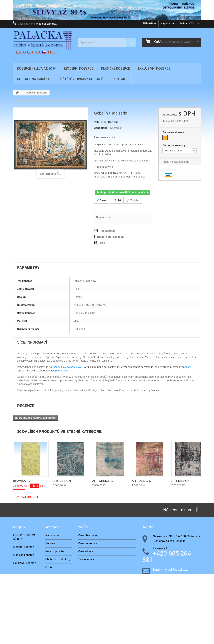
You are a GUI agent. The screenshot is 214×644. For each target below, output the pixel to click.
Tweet (101, 200)
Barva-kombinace (174, 132)
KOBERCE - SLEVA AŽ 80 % (36, 68)
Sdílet (117, 200)
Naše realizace (55, 583)
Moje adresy (85, 551)
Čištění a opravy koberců (82, 79)
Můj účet (83, 527)
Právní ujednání (55, 551)
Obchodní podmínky (58, 559)
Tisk (102, 243)
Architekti (51, 591)
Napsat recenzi (105, 217)
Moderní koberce (78, 68)
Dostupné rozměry (174, 145)
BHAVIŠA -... (21, 481)
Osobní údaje (86, 559)
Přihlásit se (149, 23)
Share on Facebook (110, 237)
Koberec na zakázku (34, 79)
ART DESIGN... (63, 481)
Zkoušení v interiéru (58, 599)
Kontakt (120, 79)
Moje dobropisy (87, 543)
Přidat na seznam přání (176, 162)
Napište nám (168, 23)
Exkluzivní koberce (154, 68)
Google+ (133, 200)
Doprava (50, 543)
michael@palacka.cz (175, 570)
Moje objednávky (88, 535)
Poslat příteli (108, 231)
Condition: (100, 128)
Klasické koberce (115, 68)
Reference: (100, 122)
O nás (49, 567)
